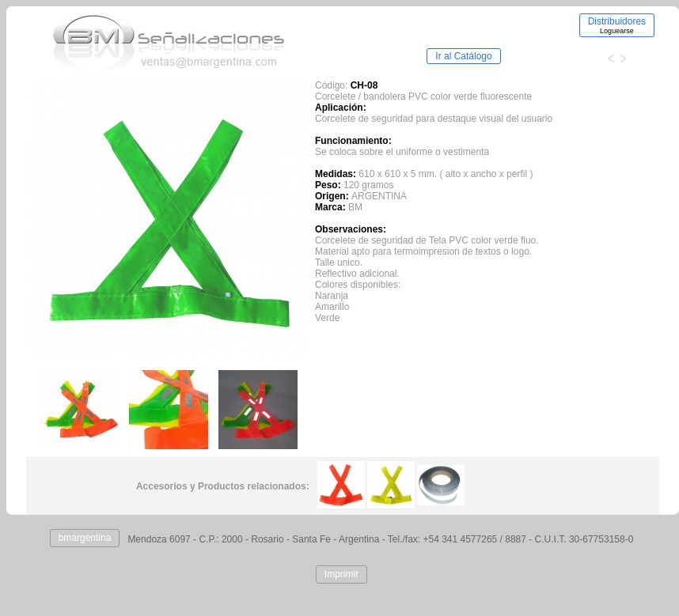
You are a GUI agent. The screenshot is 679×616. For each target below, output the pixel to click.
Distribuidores (617, 25)
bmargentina (85, 538)
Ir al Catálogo (463, 56)
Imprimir (341, 574)
